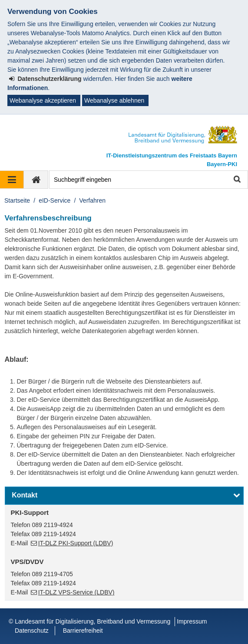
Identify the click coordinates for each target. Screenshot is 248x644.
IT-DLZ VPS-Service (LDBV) (76, 592)
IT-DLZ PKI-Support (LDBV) (76, 543)
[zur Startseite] (36, 180)
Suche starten (236, 180)
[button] (124, 496)
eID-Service (55, 200)
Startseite (17, 200)
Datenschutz (32, 631)
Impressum (192, 621)
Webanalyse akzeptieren (43, 100)
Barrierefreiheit (83, 631)
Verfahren (92, 200)
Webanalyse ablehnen (114, 100)
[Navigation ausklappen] (12, 180)
